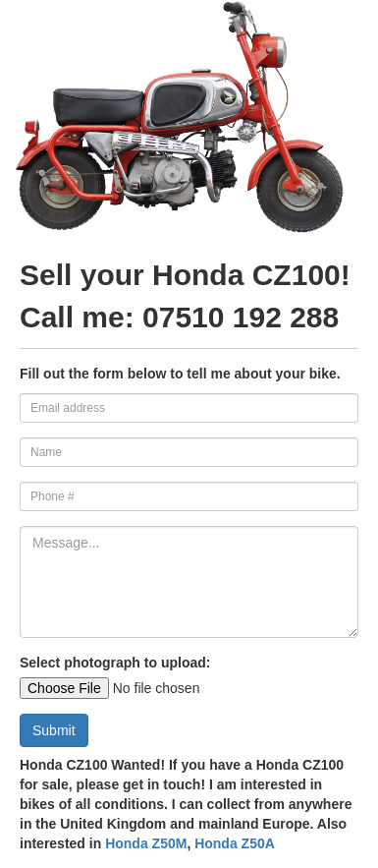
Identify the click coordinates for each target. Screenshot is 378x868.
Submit (54, 730)
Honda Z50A (235, 843)
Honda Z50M (146, 843)
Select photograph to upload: (115, 663)
